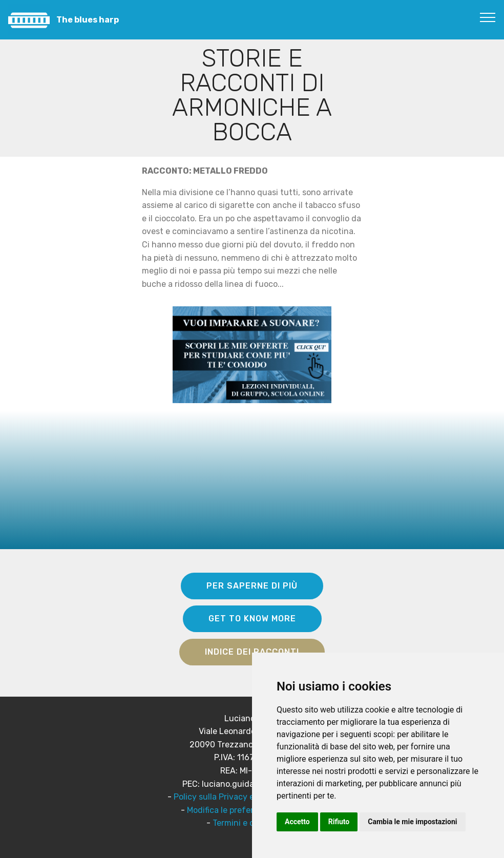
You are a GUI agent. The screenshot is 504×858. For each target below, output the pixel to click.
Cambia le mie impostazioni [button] (412, 822)
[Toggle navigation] (488, 17)
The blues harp (88, 20)
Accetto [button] (297, 822)
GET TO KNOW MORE (252, 619)
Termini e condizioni (251, 823)
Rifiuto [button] (339, 822)
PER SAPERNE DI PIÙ (252, 586)
